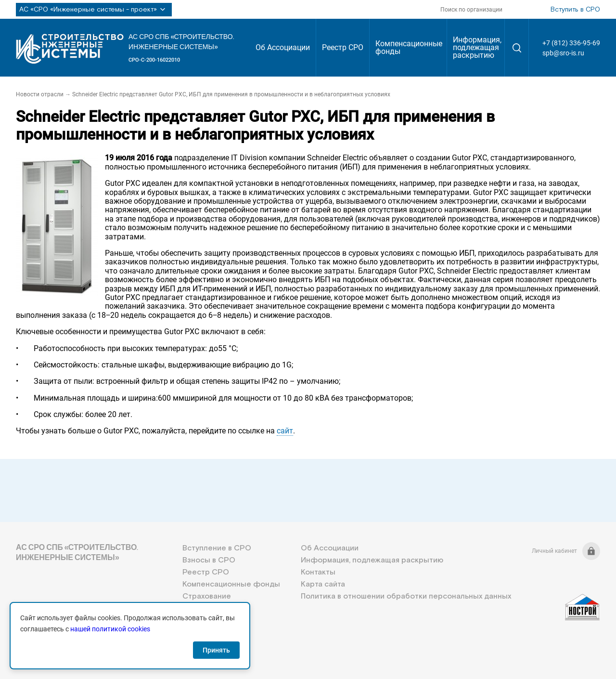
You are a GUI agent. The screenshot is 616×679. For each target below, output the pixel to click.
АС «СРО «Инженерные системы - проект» (94, 10)
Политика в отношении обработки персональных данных (406, 596)
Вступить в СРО (575, 10)
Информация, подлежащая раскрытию (477, 47)
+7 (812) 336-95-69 (571, 43)
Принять (216, 650)
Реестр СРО (343, 47)
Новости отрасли (40, 94)
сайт (285, 431)
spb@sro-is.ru (563, 53)
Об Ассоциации (283, 47)
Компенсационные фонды (409, 47)
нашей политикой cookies (110, 629)
